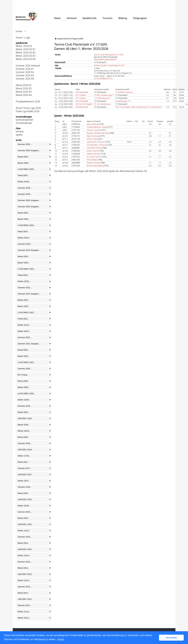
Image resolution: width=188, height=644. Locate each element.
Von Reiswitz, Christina (97, 145)
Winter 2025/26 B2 (26, 53)
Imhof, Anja (92, 139)
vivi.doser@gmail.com (103, 78)
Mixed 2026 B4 (24, 95)
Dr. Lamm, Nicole (94, 157)
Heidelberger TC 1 (123, 101)
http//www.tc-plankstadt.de (105, 59)
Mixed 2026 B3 (24, 92)
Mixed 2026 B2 (24, 88)
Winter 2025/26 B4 (26, 59)
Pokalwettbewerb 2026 (28, 101)
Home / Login (23, 38)
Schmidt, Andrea (94, 148)
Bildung (123, 18)
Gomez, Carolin (94, 130)
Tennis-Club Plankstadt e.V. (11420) (109, 55)
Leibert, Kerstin (93, 154)
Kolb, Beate (92, 160)
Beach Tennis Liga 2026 (28, 108)
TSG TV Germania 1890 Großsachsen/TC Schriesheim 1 (139, 107)
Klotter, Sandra (93, 163)
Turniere (107, 18)
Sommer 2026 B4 (25, 79)
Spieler (19, 135)
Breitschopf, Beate (95, 166)
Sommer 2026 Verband (28, 66)
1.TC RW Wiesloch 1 (103, 98)
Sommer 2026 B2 (25, 72)
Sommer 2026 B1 (25, 69)
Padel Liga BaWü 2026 (28, 111)
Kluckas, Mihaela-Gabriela (98, 133)
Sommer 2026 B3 (25, 75)
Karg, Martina (92, 124)
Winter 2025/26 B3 (26, 56)
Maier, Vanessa (93, 136)
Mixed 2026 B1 (24, 85)
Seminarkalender (25, 120)
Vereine (20, 131)
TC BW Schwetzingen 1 (104, 95)
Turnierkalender (24, 123)
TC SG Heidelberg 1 (103, 104)
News (57, 18)
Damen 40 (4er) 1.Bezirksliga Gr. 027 (109, 65)
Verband (72, 18)
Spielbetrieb (89, 18)
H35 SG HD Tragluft (84, 104)
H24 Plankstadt (82, 92)
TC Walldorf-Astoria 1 (124, 92)
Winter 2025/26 (24, 46)
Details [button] (61, 639)
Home (19, 31)
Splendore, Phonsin (96, 142)
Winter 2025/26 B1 (26, 49)
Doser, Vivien (92, 151)
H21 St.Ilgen (81, 95)
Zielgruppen (140, 18)
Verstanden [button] (171, 638)
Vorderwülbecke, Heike (97, 127)
